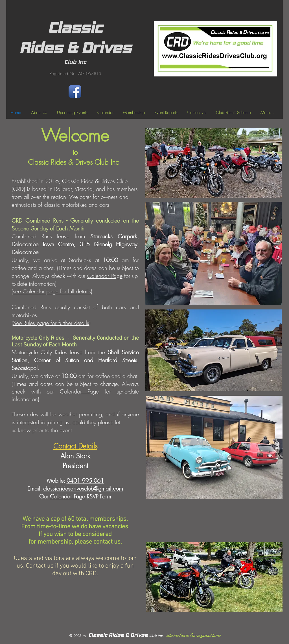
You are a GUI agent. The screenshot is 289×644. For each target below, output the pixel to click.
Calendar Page (105, 276)
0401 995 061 (85, 481)
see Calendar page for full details (52, 291)
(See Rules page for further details (50, 323)
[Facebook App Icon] (75, 92)
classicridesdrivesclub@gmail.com (83, 488)
